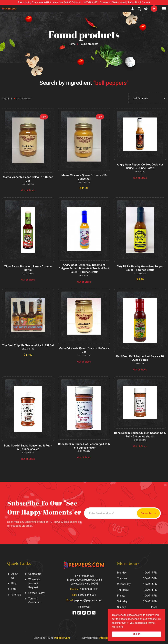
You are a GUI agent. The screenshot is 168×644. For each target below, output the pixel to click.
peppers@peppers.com (88, 600)
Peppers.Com (62, 638)
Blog (14, 583)
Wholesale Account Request (34, 583)
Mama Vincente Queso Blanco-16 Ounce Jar (84, 350)
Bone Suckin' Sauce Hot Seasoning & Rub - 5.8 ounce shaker (84, 446)
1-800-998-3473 (91, 2)
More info (117, 627)
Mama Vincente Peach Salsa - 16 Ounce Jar (28, 179)
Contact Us (35, 574)
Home (72, 44)
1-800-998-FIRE (89, 589)
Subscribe (143, 513)
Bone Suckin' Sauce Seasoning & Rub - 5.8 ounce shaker (28, 447)
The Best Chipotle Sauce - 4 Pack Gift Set (28, 347)
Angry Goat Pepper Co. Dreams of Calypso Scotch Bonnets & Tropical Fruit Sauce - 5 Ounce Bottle (84, 268)
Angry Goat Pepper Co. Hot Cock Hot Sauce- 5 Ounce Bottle (140, 166)
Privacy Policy (37, 593)
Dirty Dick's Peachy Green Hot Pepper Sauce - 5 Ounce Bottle (140, 268)
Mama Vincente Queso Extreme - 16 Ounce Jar (84, 177)
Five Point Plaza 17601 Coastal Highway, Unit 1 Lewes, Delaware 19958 (84, 580)
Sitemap (16, 595)
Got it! (137, 634)
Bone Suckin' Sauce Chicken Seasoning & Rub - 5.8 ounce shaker (140, 435)
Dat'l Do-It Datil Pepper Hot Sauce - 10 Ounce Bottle (140, 358)
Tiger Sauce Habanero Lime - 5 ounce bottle (28, 268)
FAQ (14, 589)
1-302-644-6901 (87, 595)
